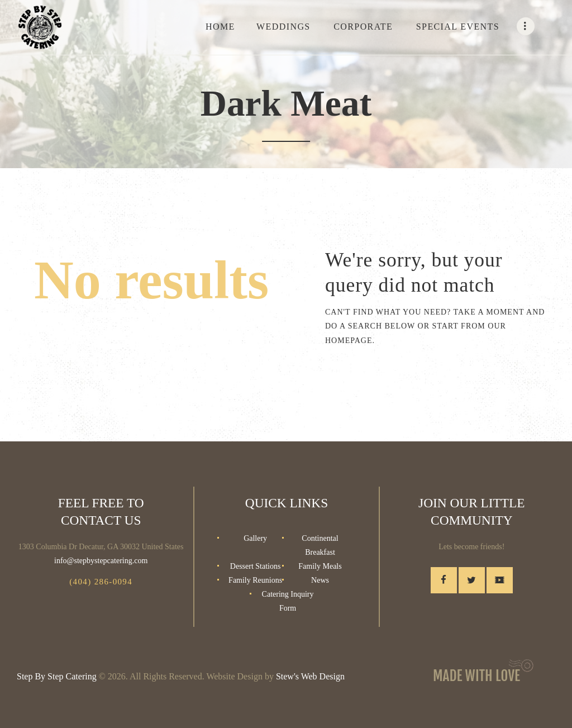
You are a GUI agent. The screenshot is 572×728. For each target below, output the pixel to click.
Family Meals (320, 566)
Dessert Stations (256, 566)
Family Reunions (255, 580)
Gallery (255, 538)
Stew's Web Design (310, 676)
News (320, 580)
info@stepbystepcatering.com (101, 561)
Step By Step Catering (57, 676)
